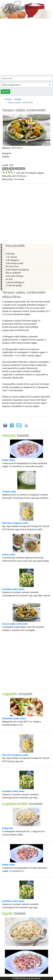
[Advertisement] (26, 47)
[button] (6, 130)
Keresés (6, 92)
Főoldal (8, 99)
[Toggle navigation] (6, 15)
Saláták (18, 99)
